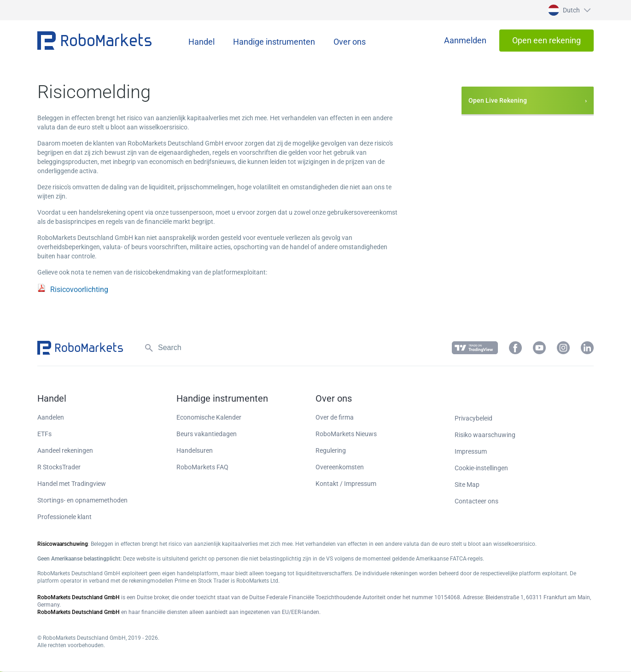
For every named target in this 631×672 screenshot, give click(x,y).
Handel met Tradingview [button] (72, 484)
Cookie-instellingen (481, 468)
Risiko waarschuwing (485, 435)
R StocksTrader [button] (59, 467)
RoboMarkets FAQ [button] (202, 467)
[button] (568, 10)
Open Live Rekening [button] (498, 100)
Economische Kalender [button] (209, 417)
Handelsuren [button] (195, 450)
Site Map (467, 485)
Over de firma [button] (335, 417)
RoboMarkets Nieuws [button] (346, 434)
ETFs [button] (44, 434)
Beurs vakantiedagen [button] (207, 434)
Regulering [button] (331, 450)
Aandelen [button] (51, 417)
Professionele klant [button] (64, 517)
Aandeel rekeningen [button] (65, 450)
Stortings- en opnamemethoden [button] (82, 500)
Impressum (471, 451)
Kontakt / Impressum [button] (346, 484)
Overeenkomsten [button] (340, 467)
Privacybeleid (473, 418)
